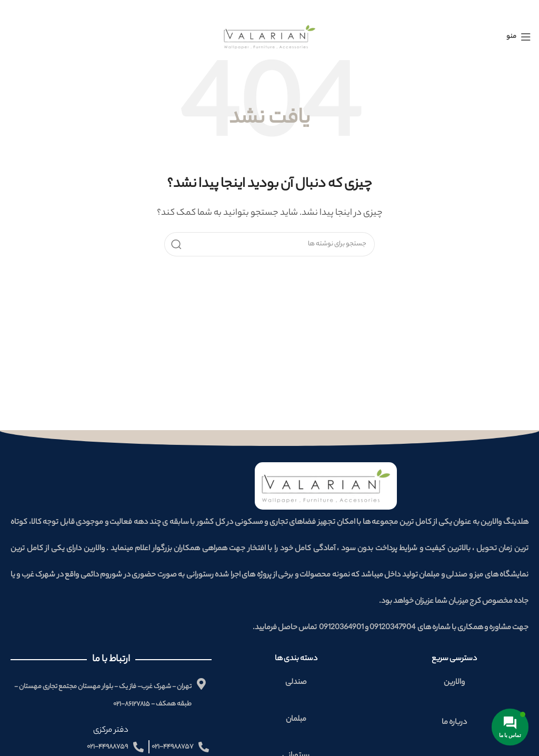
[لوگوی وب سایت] (270, 36)
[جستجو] (269, 243)
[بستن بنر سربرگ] (13, 11)
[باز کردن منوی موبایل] (519, 36)
